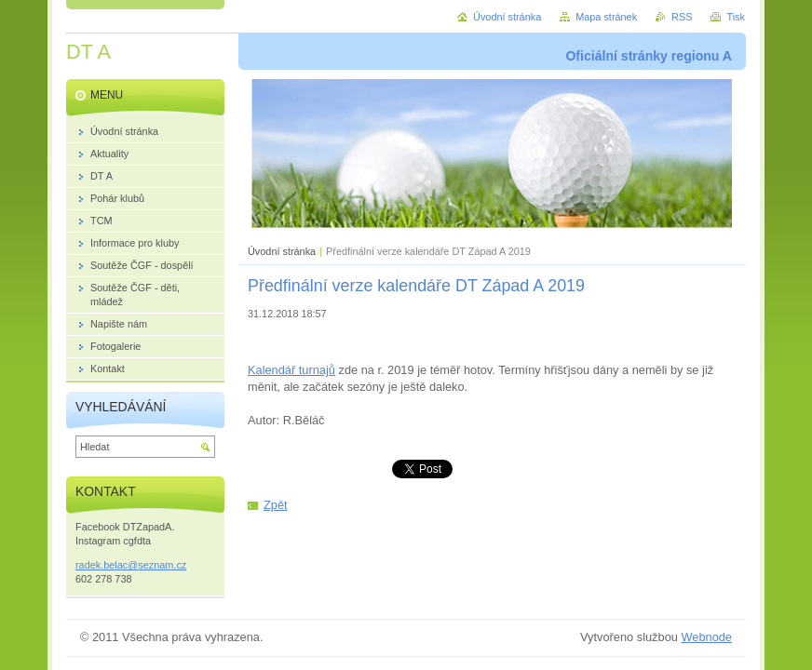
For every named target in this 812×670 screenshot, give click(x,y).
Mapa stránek (606, 17)
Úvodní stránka (282, 251)
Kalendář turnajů (291, 370)
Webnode (706, 637)
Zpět (276, 505)
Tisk (736, 17)
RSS (682, 17)
